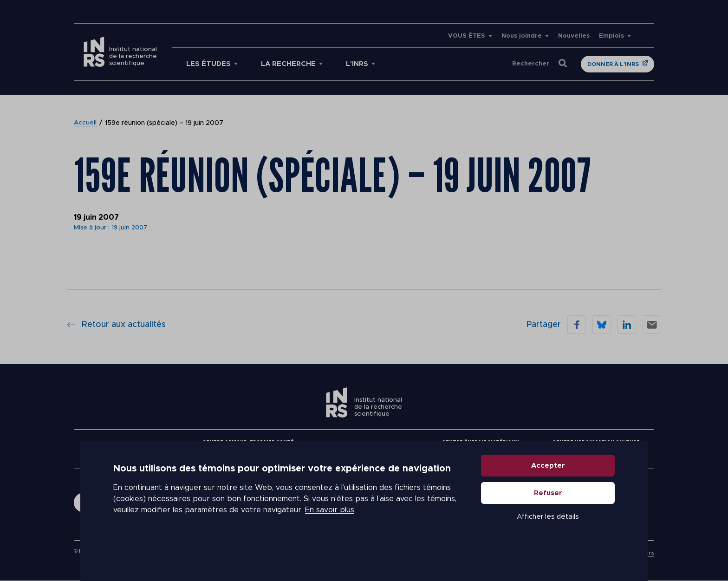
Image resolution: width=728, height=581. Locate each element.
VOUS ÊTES (467, 36)
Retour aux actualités (116, 325)
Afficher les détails (548, 541)
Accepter (548, 490)
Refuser (548, 517)
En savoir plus (330, 535)
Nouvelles (574, 36)
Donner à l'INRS (613, 64)
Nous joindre (522, 36)
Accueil (85, 123)
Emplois (611, 36)
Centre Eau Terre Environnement (364, 449)
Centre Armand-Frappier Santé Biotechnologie (248, 449)
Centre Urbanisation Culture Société (596, 449)
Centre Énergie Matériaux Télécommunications (480, 449)
